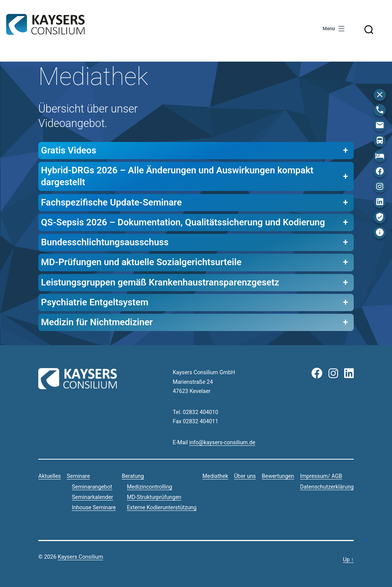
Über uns (245, 476)
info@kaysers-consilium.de (222, 443)
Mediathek (215, 476)
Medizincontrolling (149, 487)
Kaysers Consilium (45, 25)
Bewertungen (278, 476)
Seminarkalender (93, 497)
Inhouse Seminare (94, 508)
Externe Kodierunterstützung (162, 508)
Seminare (78, 476)
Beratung (133, 476)
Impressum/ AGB (321, 476)
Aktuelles (50, 476)
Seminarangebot (92, 487)
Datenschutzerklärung (327, 487)
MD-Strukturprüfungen (154, 497)
